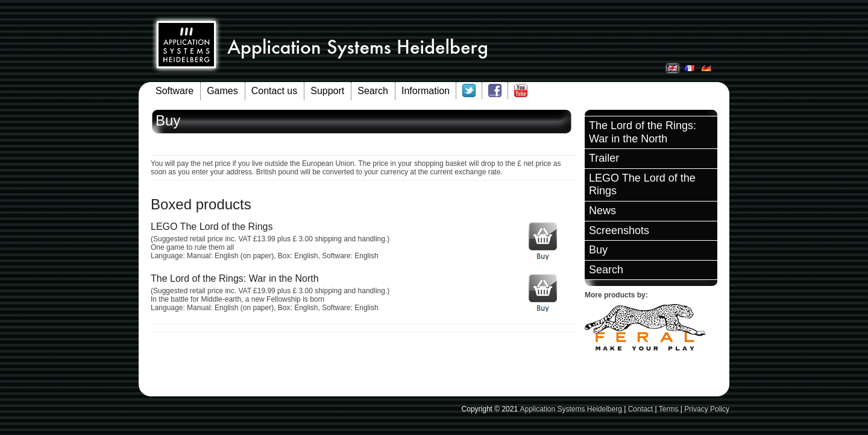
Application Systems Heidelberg (571, 409)
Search (373, 91)
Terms (669, 409)
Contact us (274, 91)
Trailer (604, 158)
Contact (640, 409)
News (602, 211)
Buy (598, 250)
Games (222, 91)
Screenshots (619, 230)
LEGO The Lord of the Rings (642, 185)
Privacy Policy (707, 409)
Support (327, 91)
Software (175, 91)
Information (426, 91)
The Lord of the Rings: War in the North (643, 132)
